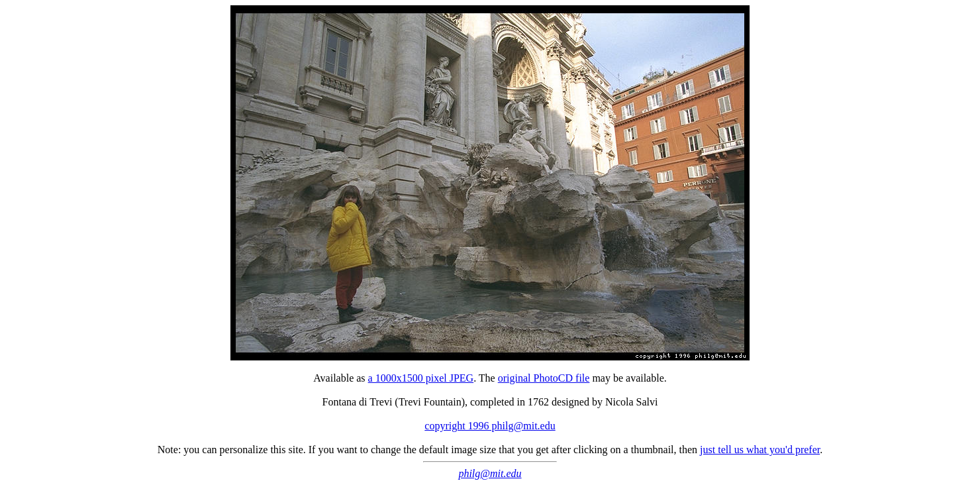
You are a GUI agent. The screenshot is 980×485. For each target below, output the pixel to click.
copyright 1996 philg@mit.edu (490, 426)
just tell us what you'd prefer (760, 450)
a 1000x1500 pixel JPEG (421, 378)
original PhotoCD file (544, 378)
